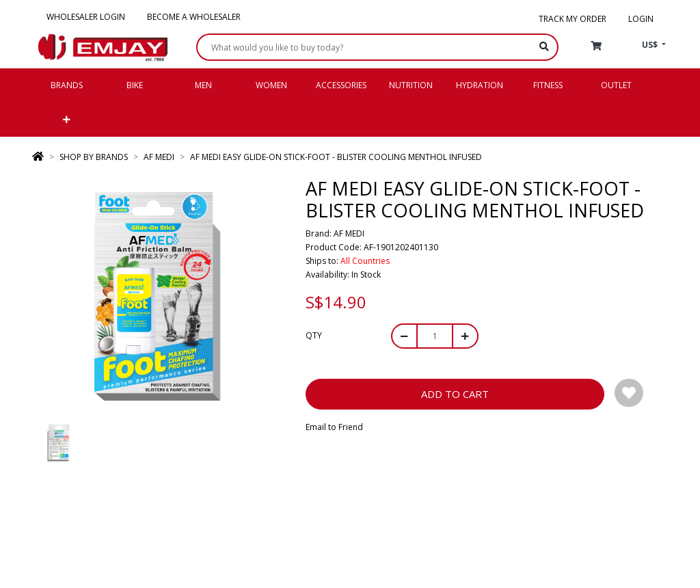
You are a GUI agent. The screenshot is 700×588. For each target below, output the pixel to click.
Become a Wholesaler (194, 17)
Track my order (573, 19)
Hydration (480, 85)
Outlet (616, 85)
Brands (67, 85)
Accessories (341, 85)
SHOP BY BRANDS (94, 157)
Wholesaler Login (86, 17)
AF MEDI (159, 157)
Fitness (548, 85)
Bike (135, 85)
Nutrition (411, 85)
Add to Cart (455, 394)
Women (271, 85)
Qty (314, 335)
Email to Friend (334, 427)
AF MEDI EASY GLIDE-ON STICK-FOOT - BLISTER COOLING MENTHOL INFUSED (336, 157)
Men (203, 85)
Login (641, 19)
